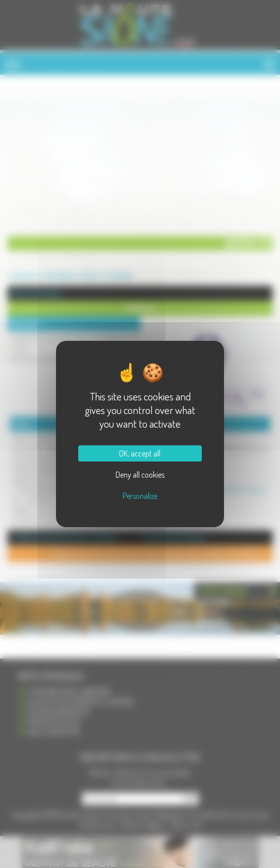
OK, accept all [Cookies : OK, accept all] (140, 453)
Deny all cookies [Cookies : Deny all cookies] (140, 475)
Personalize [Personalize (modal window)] (140, 496)
